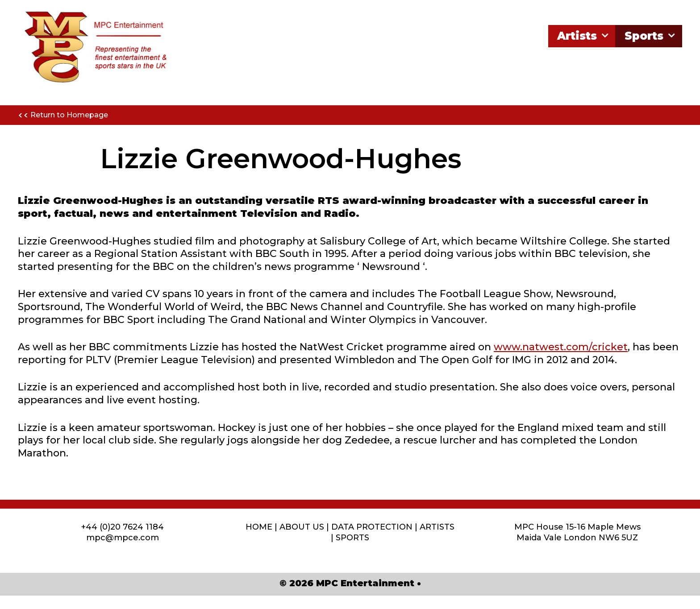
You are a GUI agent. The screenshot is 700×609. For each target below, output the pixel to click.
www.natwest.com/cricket (561, 347)
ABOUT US (302, 527)
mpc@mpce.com (123, 538)
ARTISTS (437, 527)
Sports (651, 36)
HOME (259, 527)
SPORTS (352, 538)
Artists (584, 36)
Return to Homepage (63, 116)
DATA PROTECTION (372, 527)
